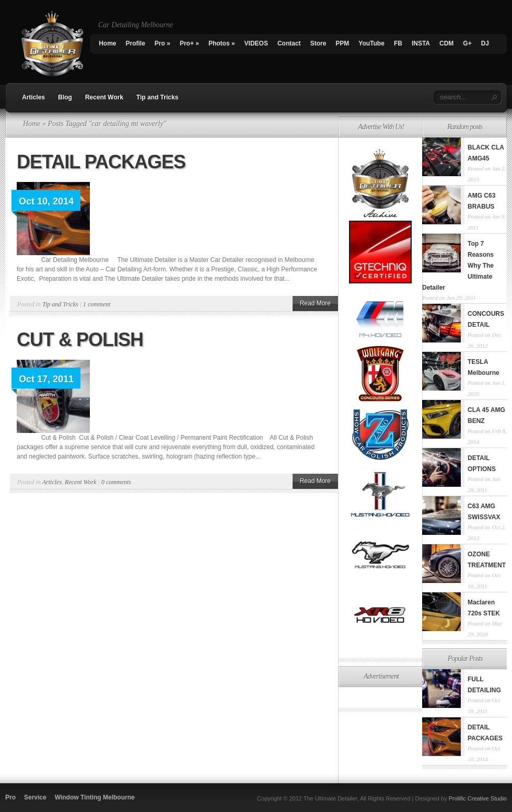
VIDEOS (256, 43)
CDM (446, 43)
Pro (162, 43)
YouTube (371, 43)
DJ (485, 43)
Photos (222, 43)
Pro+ (189, 43)
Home (107, 43)
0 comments (116, 482)
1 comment (97, 304)
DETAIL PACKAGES (101, 162)
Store (318, 43)
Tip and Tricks (157, 97)
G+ (467, 43)
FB (398, 43)
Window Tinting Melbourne (95, 797)
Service (35, 797)
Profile (136, 43)
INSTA (421, 43)
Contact (289, 43)
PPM (342, 43)
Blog (65, 97)
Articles (33, 97)
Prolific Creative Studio (478, 798)
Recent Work (104, 97)
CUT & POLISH (80, 340)
